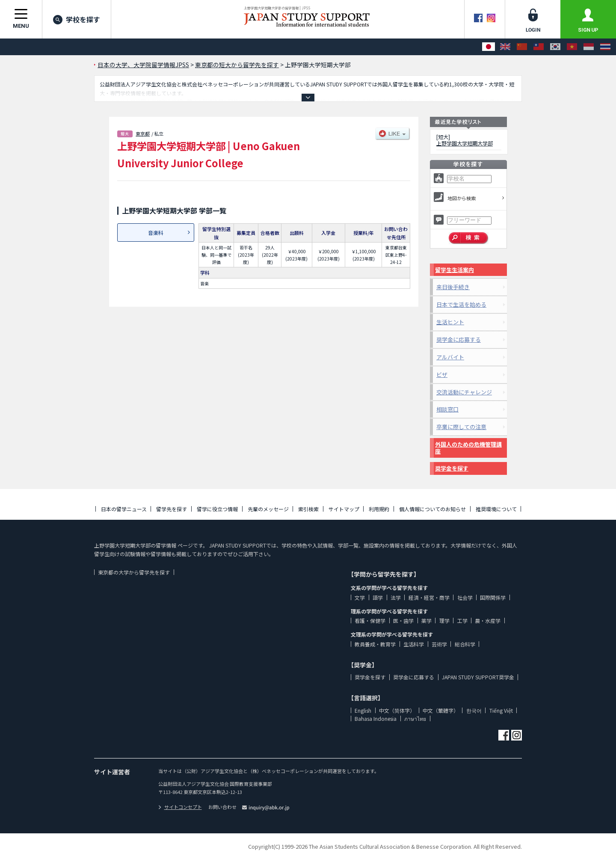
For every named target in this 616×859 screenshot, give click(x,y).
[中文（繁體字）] (539, 47)
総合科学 (465, 644)
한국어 (474, 710)
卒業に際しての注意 (461, 427)
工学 (462, 621)
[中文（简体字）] (522, 47)
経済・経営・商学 (429, 597)
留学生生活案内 (455, 270)
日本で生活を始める (461, 304)
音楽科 (156, 233)
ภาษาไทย (415, 718)
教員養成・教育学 (375, 644)
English (363, 710)
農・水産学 (488, 621)
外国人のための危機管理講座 (468, 448)
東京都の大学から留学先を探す (134, 572)
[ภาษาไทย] (605, 47)
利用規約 (379, 509)
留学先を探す (172, 509)
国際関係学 (493, 597)
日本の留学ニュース (124, 509)
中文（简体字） (397, 710)
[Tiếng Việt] (572, 47)
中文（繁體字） (441, 710)
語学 (378, 597)
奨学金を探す (452, 468)
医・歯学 (403, 621)
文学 (360, 597)
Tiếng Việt (501, 710)
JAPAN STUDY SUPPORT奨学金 (478, 677)
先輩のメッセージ (268, 509)
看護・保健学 (370, 621)
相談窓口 (447, 409)
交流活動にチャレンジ (464, 392)
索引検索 (308, 509)
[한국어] (555, 47)
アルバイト (450, 357)
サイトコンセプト (180, 807)
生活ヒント (450, 322)
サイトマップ (344, 509)
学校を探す (77, 19)
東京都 (143, 133)
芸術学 (439, 644)
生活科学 (414, 644)
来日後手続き (453, 287)
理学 (444, 621)
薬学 (426, 621)
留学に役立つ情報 (217, 509)
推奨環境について (496, 509)
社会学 (465, 597)
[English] (505, 47)
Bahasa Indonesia (376, 718)
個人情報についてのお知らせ (432, 509)
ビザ (442, 375)
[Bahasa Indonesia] (589, 47)
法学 (396, 597)
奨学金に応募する (459, 339)
